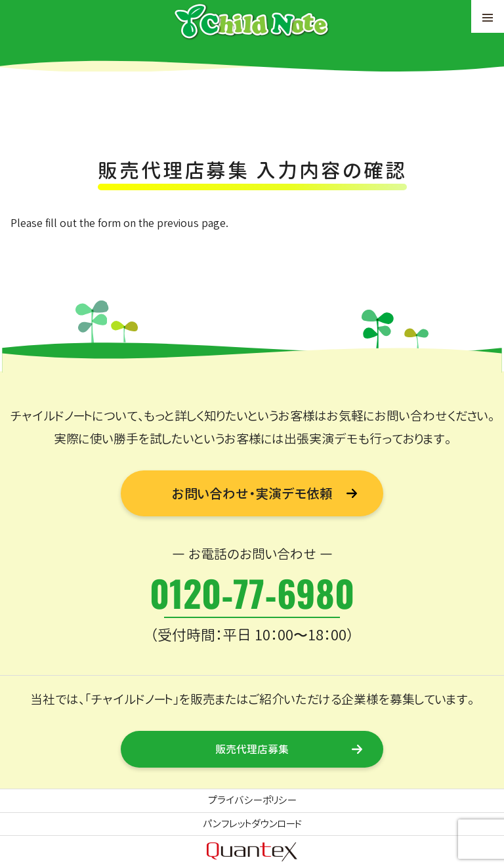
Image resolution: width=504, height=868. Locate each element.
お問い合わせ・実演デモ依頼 (252, 493)
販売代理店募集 (252, 749)
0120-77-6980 (252, 592)
